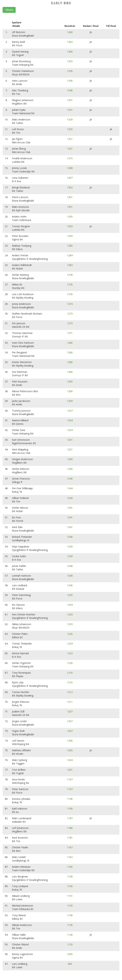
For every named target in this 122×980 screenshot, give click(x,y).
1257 (70, 411)
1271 (70, 333)
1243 (70, 498)
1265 (70, 382)
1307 (70, 178)
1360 (70, 52)
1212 (70, 692)
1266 (70, 343)
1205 (70, 750)
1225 (70, 634)
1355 (70, 61)
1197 (70, 779)
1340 (70, 90)
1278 (70, 275)
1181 (70, 838)
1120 (70, 944)
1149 (70, 915)
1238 (70, 566)
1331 (70, 100)
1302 (70, 187)
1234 (70, 605)
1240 (70, 537)
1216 (70, 673)
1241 (70, 508)
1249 (70, 479)
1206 (70, 741)
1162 (70, 857)
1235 (70, 595)
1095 (70, 954)
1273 (70, 314)
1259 (70, 401)
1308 (70, 168)
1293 (70, 226)
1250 (70, 459)
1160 (70, 867)
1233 (70, 614)
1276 (70, 284)
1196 (70, 799)
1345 (70, 71)
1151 (70, 896)
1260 (70, 391)
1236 (70, 585)
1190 (70, 809)
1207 (70, 711)
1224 (70, 644)
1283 (70, 265)
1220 (70, 663)
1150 (70, 906)
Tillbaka (9, 10)
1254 (70, 420)
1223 (70, 653)
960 (70, 964)
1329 (70, 119)
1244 (70, 488)
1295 (70, 217)
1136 (70, 925)
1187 (70, 818)
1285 (70, 246)
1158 (70, 876)
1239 (70, 546)
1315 (70, 158)
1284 (70, 255)
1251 (70, 440)
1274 (70, 304)
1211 (70, 702)
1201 (70, 770)
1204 (70, 760)
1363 (70, 42)
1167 (70, 847)
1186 (70, 828)
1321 (70, 139)
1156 (70, 886)
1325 (70, 129)
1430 (70, 32)
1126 (70, 935)
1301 (70, 197)
